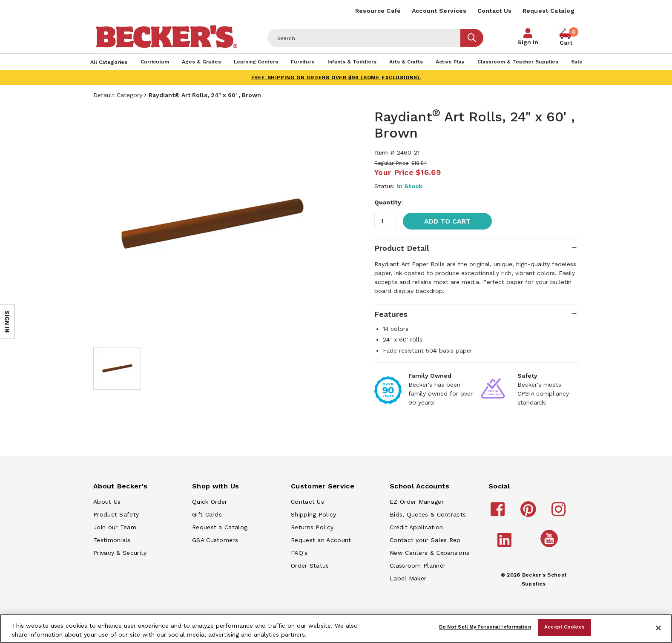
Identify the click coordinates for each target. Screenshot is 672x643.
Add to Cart (447, 221)
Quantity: (389, 202)
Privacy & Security (120, 553)
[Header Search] (364, 38)
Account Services (439, 11)
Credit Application (416, 527)
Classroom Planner (418, 565)
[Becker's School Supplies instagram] (560, 513)
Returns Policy (312, 527)
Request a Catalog (220, 527)
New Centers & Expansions (429, 553)
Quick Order (210, 502)
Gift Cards (207, 514)
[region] (336, 629)
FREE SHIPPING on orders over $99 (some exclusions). (336, 78)
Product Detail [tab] (402, 248)
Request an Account (321, 540)
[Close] (658, 628)
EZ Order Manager (417, 502)
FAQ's (299, 553)
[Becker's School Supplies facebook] (499, 513)
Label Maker (408, 578)
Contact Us (495, 11)
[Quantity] (385, 221)
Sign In (528, 42)
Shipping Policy (314, 514)
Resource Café (378, 11)
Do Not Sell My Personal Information (485, 627)
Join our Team (115, 527)
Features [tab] (391, 314)
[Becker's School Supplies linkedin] (506, 544)
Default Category (118, 95)
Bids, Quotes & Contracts (428, 514)
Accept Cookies (564, 627)
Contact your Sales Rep (425, 540)
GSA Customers (215, 540)
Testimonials (112, 540)
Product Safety (116, 514)
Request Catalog (549, 11)
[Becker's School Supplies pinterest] (530, 513)
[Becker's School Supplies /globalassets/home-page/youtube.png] (551, 547)
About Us (107, 502)
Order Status (310, 565)
